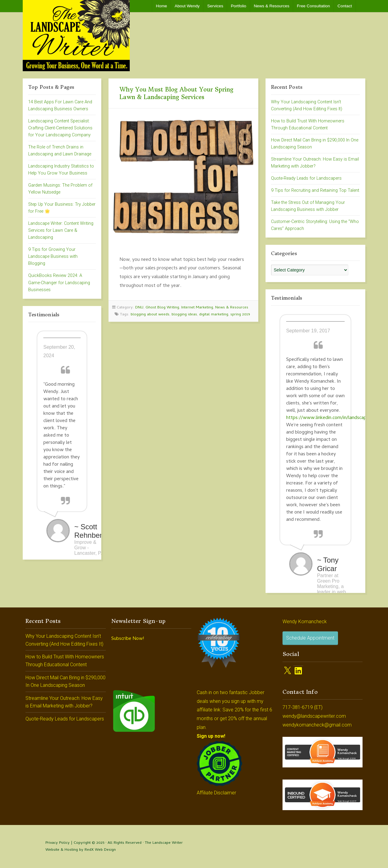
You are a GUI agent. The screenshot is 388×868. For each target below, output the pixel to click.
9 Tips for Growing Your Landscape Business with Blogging (53, 256)
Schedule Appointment (310, 638)
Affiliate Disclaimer (216, 793)
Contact (345, 6)
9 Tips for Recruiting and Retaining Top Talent (315, 190)
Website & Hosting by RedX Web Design (81, 850)
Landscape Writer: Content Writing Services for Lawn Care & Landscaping (61, 230)
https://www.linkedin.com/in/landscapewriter (334, 418)
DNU (139, 308)
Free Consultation (313, 6)
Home (161, 6)
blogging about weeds (150, 315)
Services (215, 6)
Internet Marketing (197, 308)
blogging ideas (184, 315)
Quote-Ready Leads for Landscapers (306, 178)
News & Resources (271, 6)
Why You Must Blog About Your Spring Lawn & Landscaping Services (176, 93)
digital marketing (214, 315)
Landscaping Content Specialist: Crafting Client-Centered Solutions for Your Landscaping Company (60, 128)
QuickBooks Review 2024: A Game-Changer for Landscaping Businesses (59, 283)
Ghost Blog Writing (162, 308)
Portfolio (238, 6)
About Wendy (187, 6)
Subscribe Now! (128, 639)
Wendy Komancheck (305, 622)
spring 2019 (240, 315)
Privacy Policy (58, 843)
